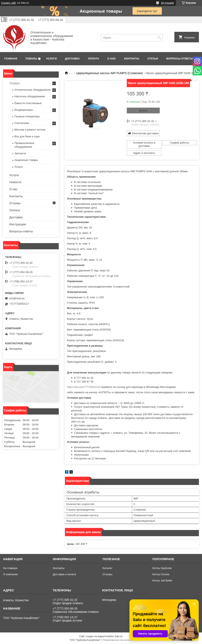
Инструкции (18, 224)
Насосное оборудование (30, 96)
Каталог (107, 568)
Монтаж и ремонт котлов (30, 130)
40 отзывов (167, 3)
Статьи (153, 59)
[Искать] (159, 38)
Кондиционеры (24, 110)
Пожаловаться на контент (118, 640)
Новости (15, 182)
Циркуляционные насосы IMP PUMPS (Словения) (110, 73)
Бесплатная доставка (145, 133)
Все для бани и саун (27, 136)
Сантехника (22, 123)
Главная (11, 59)
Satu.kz (119, 636)
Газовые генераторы (27, 116)
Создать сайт (9, 3)
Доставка (72, 59)
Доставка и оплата (64, 574)
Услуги (51, 59)
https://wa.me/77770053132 (83, 387)
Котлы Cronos (161, 574)
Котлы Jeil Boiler (162, 580)
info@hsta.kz (17, 298)
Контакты (132, 59)
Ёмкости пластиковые (28, 103)
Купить (143, 111)
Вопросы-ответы (180, 59)
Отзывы (15, 203)
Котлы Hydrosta (162, 568)
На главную (10, 568)
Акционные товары (26, 160)
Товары (31, 59)
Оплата (94, 59)
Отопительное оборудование (32, 90)
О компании (11, 574)
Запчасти (20, 153)
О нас (112, 59)
